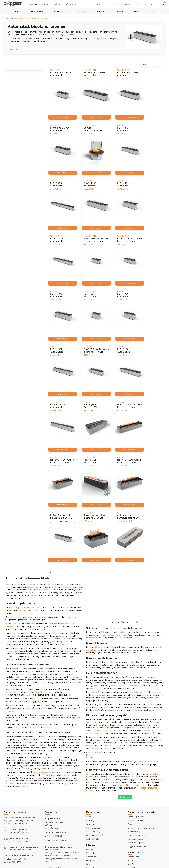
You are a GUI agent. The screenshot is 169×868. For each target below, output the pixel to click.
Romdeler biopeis (135, 832)
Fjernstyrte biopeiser (137, 835)
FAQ (154, 11)
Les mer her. (13, 49)
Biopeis (17, 11)
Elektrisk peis (37, 11)
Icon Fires (132, 864)
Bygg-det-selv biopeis (137, 846)
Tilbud (58, 4)
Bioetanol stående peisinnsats (141, 828)
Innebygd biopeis (135, 843)
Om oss (33, 4)
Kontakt (90, 817)
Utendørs (101, 11)
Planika (131, 860)
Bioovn (131, 824)
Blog (88, 864)
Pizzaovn (82, 11)
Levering (46, 4)
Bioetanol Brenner (22, 18)
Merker (120, 11)
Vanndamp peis (61, 11)
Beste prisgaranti (94, 828)
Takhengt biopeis (135, 820)
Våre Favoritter (72, 4)
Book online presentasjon (94, 4)
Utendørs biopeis (135, 839)
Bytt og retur (92, 824)
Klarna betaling (93, 832)
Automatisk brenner (40, 18)
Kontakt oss (125, 797)
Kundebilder (92, 857)
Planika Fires (56, 70)
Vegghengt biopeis (136, 817)
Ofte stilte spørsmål (95, 835)
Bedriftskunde (93, 839)
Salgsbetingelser (94, 853)
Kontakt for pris (63, 521)
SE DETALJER (63, 117)
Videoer (137, 11)
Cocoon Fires (133, 857)
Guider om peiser (94, 860)
